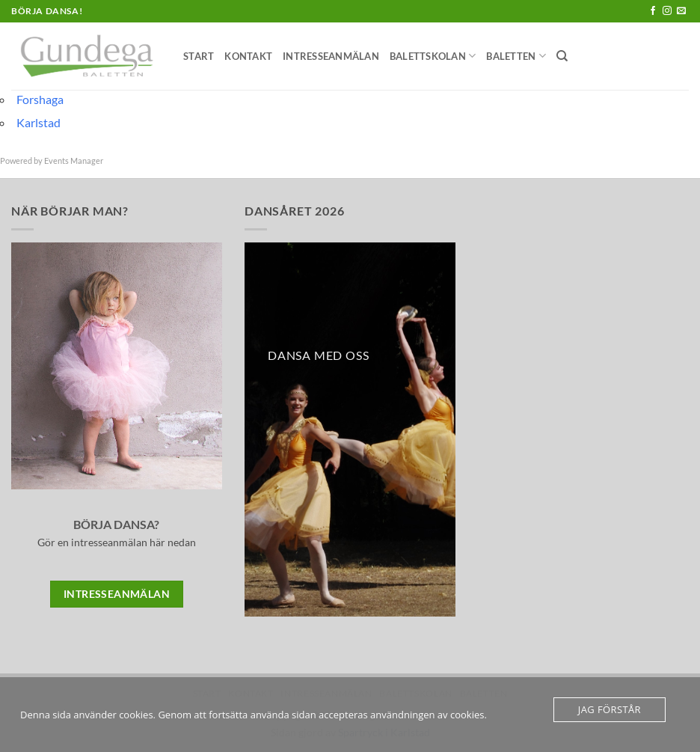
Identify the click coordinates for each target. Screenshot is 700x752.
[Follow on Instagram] (667, 11)
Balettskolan (433, 56)
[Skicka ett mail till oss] (681, 11)
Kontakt (248, 56)
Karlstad (39, 122)
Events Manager (74, 161)
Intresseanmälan (331, 56)
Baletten (516, 56)
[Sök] (562, 56)
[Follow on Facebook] (653, 11)
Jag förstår (610, 709)
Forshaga (40, 99)
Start (199, 56)
